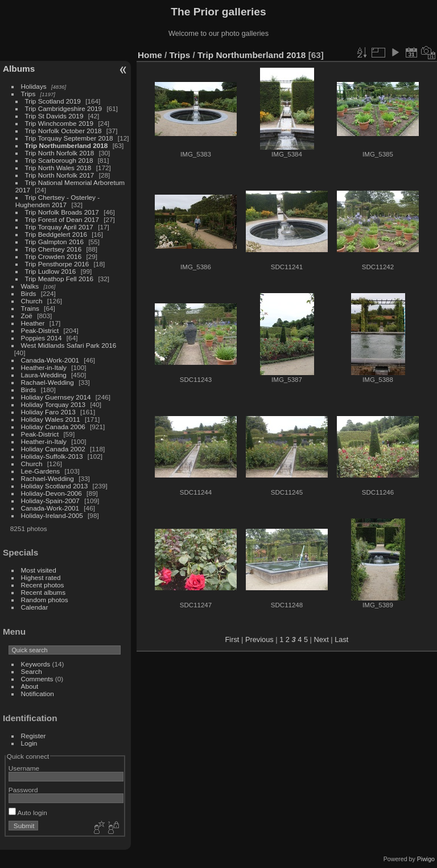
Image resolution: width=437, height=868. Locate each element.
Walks (30, 286)
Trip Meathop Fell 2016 (59, 279)
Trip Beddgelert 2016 (56, 234)
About (30, 686)
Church (32, 301)
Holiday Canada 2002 (53, 449)
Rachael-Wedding (48, 382)
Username (24, 768)
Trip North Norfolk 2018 (60, 153)
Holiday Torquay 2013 (53, 404)
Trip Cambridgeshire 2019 (64, 108)
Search (32, 671)
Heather (33, 323)
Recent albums (43, 592)
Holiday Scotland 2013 (55, 486)
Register (34, 736)
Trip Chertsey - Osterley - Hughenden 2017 (57, 201)
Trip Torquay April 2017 (59, 227)
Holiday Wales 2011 (51, 419)
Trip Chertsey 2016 (53, 249)
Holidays (34, 86)
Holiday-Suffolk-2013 (52, 456)
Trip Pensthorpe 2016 (57, 264)
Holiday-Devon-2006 (51, 493)
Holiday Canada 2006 (53, 427)
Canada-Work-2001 (50, 360)
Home (150, 55)
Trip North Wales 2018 (58, 168)
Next (321, 639)
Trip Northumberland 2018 (67, 145)
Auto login (28, 813)
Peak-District (40, 330)
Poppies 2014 (42, 338)
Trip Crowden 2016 (53, 256)
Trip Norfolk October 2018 (63, 131)
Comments (37, 679)
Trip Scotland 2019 (53, 101)
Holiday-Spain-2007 (50, 501)
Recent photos (43, 585)
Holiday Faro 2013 (48, 412)
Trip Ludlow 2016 (51, 271)
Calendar (35, 607)
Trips (28, 94)
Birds (29, 293)
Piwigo (426, 859)
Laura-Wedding (44, 375)
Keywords (36, 664)
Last (341, 639)
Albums (19, 69)
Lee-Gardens (41, 471)
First (232, 639)
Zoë (27, 316)
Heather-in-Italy (44, 367)
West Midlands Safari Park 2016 (69, 345)
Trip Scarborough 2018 (59, 160)
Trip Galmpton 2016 (55, 242)
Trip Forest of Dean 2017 (62, 219)
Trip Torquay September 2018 (69, 138)
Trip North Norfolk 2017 (60, 175)
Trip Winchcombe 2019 (59, 123)
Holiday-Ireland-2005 (52, 515)
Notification (38, 694)
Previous (259, 639)
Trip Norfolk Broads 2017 (62, 212)
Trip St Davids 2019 (54, 116)
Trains (30, 308)
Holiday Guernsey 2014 (56, 397)
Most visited (39, 570)
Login (29, 743)
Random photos (45, 600)
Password (23, 790)
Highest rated (41, 577)
